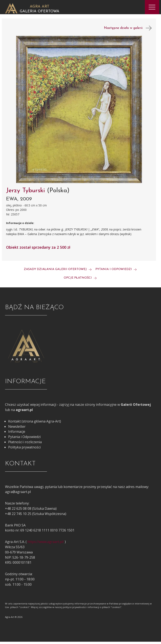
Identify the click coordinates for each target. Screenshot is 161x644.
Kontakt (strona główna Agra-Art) (35, 424)
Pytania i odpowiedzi (116, 272)
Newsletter (17, 429)
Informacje (17, 434)
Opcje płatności (80, 280)
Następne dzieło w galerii (128, 31)
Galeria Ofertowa (40, 11)
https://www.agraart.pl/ (46, 544)
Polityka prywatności (24, 449)
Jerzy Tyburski (27, 193)
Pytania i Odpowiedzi (24, 439)
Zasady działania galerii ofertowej (58, 272)
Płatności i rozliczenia (25, 444)
